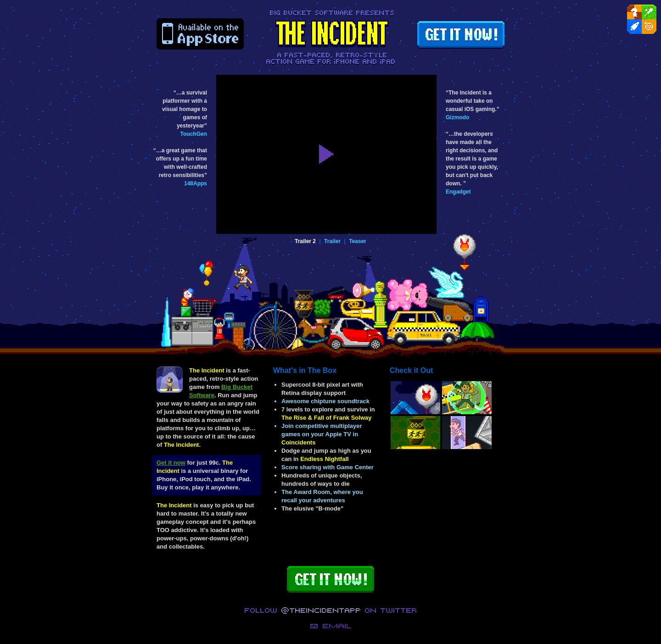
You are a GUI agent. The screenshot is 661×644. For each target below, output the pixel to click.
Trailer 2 (305, 241)
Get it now (171, 463)
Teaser (358, 241)
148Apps (196, 183)
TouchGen (194, 134)
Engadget (458, 192)
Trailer (332, 241)
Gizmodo (457, 117)
